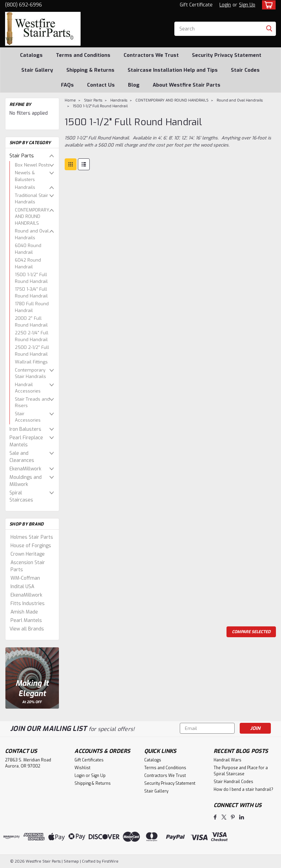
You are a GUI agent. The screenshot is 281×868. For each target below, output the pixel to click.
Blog (134, 85)
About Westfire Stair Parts (187, 85)
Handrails (25, 187)
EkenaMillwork (25, 469)
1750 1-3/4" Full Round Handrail (31, 293)
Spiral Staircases (21, 496)
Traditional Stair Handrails (31, 199)
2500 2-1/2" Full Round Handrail (32, 351)
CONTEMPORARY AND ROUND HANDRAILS (32, 217)
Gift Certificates (89, 760)
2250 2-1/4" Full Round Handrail (32, 336)
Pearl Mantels (26, 620)
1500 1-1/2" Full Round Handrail (31, 278)
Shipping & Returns (90, 70)
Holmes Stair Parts (32, 537)
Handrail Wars (228, 760)
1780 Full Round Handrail (32, 307)
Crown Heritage (28, 554)
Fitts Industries (28, 604)
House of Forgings (31, 546)
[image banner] (32, 678)
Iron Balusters (25, 429)
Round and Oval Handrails (32, 234)
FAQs (67, 85)
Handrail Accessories (28, 388)
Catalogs (31, 55)
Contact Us (101, 85)
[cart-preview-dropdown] (267, 5)
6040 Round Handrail (28, 249)
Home (70, 100)
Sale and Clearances (22, 457)
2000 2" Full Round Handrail (31, 322)
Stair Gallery (37, 70)
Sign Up (247, 5)
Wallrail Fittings (31, 362)
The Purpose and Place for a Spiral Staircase (241, 771)
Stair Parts (22, 156)
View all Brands (27, 629)
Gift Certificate (196, 5)
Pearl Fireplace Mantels (26, 441)
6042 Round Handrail (28, 263)
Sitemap (71, 861)
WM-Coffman (25, 578)
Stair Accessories (28, 417)
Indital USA (22, 587)
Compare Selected (251, 632)
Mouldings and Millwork (26, 481)
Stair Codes (245, 70)
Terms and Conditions (83, 55)
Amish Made (24, 612)
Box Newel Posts (32, 165)
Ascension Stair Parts (28, 566)
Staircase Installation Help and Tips (173, 70)
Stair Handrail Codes (233, 782)
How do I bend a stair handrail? (243, 789)
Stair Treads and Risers (32, 403)
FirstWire (110, 861)
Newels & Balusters (25, 176)
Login (225, 5)
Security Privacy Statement (227, 55)
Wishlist (82, 768)
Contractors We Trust (151, 55)
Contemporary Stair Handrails (30, 373)
